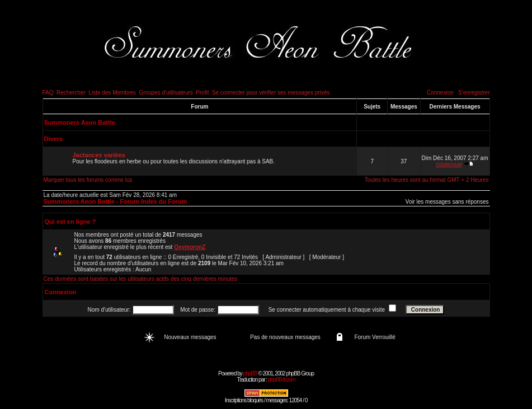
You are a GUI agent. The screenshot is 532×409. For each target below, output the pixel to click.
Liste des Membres (112, 93)
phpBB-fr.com (282, 380)
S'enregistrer (474, 93)
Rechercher (71, 93)
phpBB (250, 373)
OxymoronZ (190, 247)
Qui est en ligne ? (70, 222)
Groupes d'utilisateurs (166, 93)
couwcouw (449, 164)
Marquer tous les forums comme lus (88, 180)
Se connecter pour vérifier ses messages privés (271, 93)
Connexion (440, 93)
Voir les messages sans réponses (447, 202)
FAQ (48, 93)
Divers (54, 139)
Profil (202, 93)
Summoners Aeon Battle (80, 123)
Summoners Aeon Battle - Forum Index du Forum (116, 201)
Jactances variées (99, 155)
